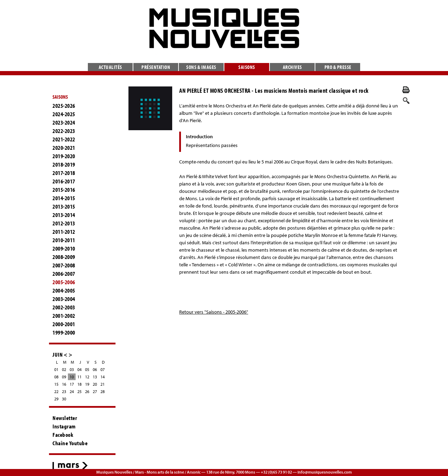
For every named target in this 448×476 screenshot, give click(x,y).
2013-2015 (64, 206)
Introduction (199, 136)
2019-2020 (64, 156)
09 (64, 377)
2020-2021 (64, 148)
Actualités (110, 67)
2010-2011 (64, 240)
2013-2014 (64, 215)
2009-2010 (64, 248)
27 (95, 391)
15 (56, 384)
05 (87, 369)
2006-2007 (64, 274)
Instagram (64, 426)
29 (56, 399)
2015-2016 (64, 190)
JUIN (58, 354)
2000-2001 (64, 324)
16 (64, 384)
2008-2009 (64, 257)
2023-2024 (64, 122)
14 (103, 377)
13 (95, 377)
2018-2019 (64, 164)
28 (103, 391)
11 (79, 377)
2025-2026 (64, 106)
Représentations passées (212, 145)
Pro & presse (338, 67)
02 (64, 369)
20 (95, 384)
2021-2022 (64, 139)
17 (72, 384)
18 (79, 384)
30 (64, 399)
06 (95, 369)
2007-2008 (64, 265)
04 (79, 369)
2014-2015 (64, 198)
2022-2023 (64, 131)
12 (87, 377)
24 (72, 391)
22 (56, 391)
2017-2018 (64, 173)
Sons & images (201, 67)
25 (79, 391)
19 (87, 384)
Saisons (247, 67)
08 (56, 377)
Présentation (156, 67)
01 (56, 369)
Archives (292, 67)
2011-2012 (64, 232)
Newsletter (65, 418)
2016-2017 (64, 181)
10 (72, 377)
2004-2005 (64, 290)
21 (103, 384)
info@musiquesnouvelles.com (325, 472)
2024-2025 (64, 114)
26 (87, 391)
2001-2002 (64, 316)
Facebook (63, 435)
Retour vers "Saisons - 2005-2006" (214, 312)
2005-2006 (64, 282)
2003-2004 (64, 299)
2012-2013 (64, 223)
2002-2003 (64, 307)
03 (72, 369)
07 (103, 369)
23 (64, 391)
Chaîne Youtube (70, 443)
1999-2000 (64, 332)
